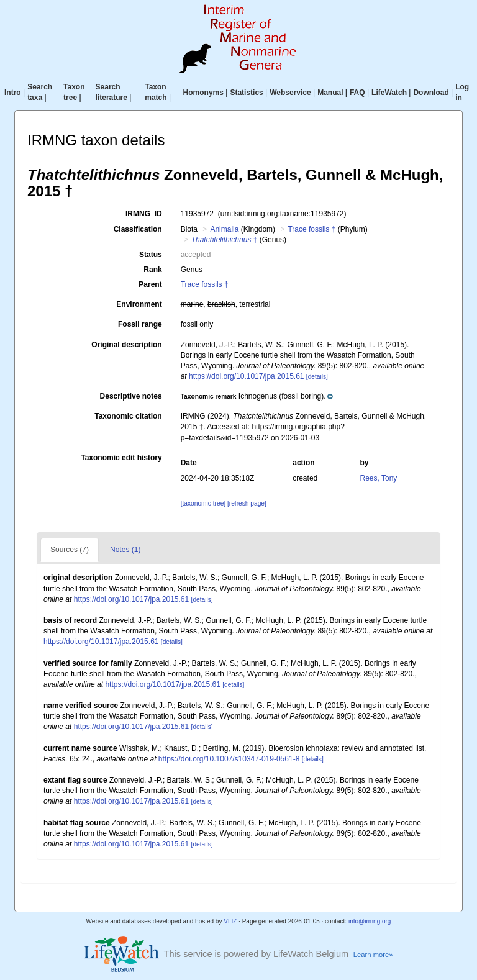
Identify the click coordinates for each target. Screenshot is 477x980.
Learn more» (373, 955)
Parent (150, 284)
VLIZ (230, 921)
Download (431, 93)
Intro (13, 93)
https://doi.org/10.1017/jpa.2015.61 (246, 376)
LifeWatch (389, 93)
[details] (317, 377)
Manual (330, 93)
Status (151, 255)
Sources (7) (70, 550)
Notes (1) (125, 550)
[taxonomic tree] (203, 503)
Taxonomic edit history (121, 458)
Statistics (246, 93)
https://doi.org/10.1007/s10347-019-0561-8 (229, 759)
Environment (139, 304)
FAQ (357, 93)
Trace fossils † (311, 229)
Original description (126, 345)
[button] (257, 396)
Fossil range (140, 324)
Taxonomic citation (128, 416)
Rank (152, 270)
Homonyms (203, 93)
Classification (138, 229)
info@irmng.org (370, 921)
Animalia (224, 229)
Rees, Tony (379, 478)
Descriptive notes (131, 396)
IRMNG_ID (144, 214)
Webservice (290, 93)
